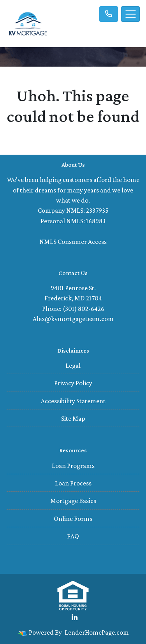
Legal (73, 365)
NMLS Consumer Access (73, 242)
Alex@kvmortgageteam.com (73, 319)
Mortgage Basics (73, 501)
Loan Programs (73, 466)
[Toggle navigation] (130, 14)
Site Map (73, 418)
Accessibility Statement (73, 401)
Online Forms (73, 519)
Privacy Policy (73, 383)
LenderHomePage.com (97, 632)
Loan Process (73, 483)
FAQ (73, 536)
